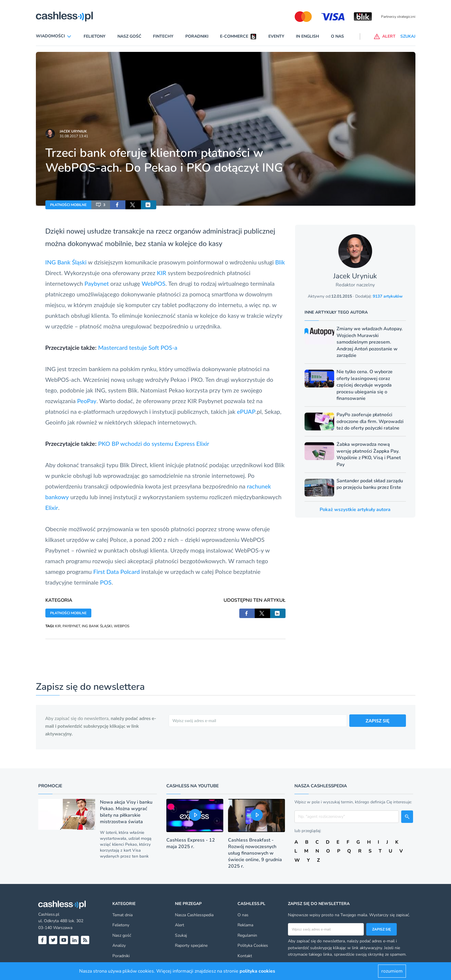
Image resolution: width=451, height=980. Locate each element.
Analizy (119, 945)
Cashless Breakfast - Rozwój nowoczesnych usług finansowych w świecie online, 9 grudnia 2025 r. (255, 853)
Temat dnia (122, 915)
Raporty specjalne (191, 945)
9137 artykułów (388, 296)
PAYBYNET (71, 626)
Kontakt (245, 956)
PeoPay (87, 401)
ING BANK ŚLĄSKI (97, 626)
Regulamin (247, 935)
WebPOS (154, 283)
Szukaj (181, 935)
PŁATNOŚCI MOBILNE (68, 205)
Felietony (95, 36)
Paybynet (97, 283)
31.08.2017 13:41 (74, 136)
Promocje (50, 786)
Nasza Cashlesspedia (194, 915)
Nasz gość (129, 36)
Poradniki (197, 36)
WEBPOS (122, 626)
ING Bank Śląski (66, 262)
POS (106, 582)
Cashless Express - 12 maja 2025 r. (191, 843)
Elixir (52, 507)
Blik (280, 262)
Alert (180, 925)
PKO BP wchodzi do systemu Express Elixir (154, 443)
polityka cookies (257, 971)
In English (307, 36)
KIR (162, 273)
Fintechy (163, 36)
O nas (337, 36)
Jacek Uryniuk (73, 131)
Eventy (276, 36)
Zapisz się (381, 929)
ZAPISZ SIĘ (378, 720)
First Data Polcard (116, 572)
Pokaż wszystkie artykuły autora (355, 510)
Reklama (245, 925)
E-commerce (234, 36)
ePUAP (246, 411)
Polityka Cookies (253, 945)
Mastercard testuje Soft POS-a (138, 347)
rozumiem (392, 971)
